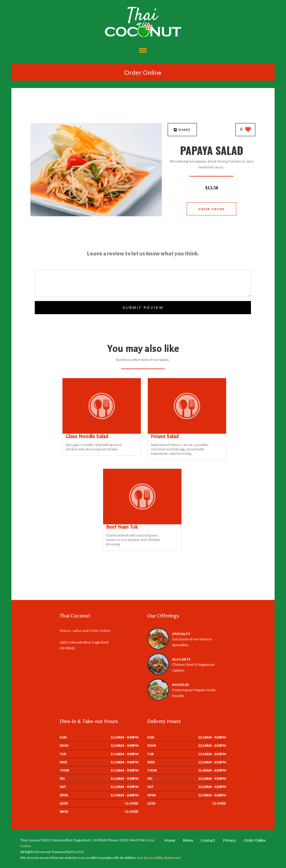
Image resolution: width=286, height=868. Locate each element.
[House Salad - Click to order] (187, 432)
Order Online (143, 72)
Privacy (229, 840)
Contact (208, 840)
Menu (188, 840)
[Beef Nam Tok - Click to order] (142, 523)
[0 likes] (246, 130)
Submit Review (143, 308)
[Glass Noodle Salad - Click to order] (102, 432)
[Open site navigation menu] (143, 51)
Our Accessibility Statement (158, 858)
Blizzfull (77, 852)
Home (170, 840)
